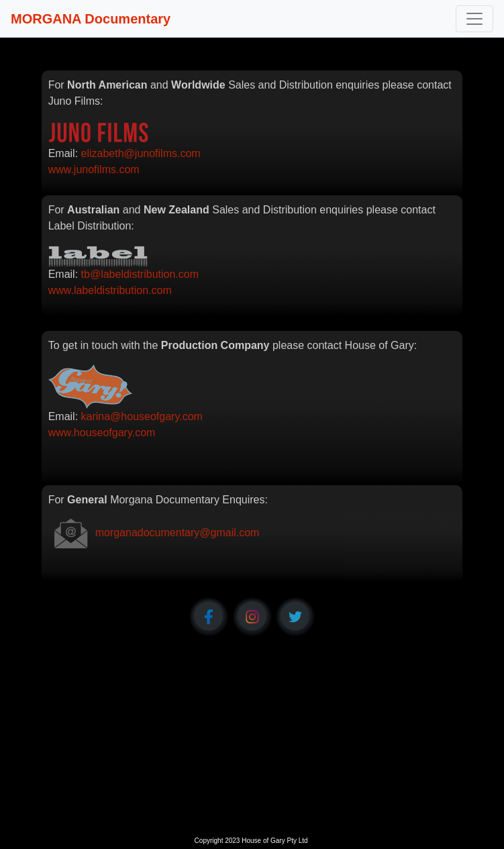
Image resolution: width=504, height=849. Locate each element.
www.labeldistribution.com (110, 290)
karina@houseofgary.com (142, 416)
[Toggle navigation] (474, 19)
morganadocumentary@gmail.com (178, 533)
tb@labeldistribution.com (140, 274)
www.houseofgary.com (102, 433)
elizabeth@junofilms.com (141, 153)
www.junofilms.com (94, 169)
